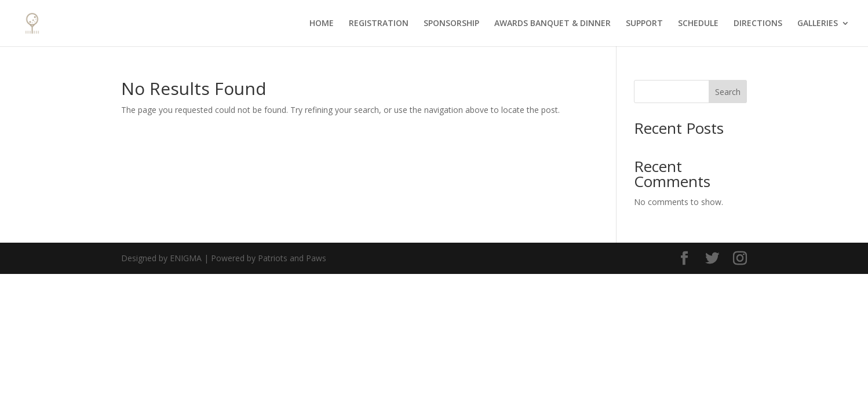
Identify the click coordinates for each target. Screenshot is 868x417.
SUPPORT (644, 24)
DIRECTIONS (758, 24)
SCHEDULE (698, 24)
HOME (322, 24)
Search (728, 92)
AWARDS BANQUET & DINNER (552, 24)
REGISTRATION (379, 24)
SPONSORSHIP (451, 24)
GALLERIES (818, 24)
